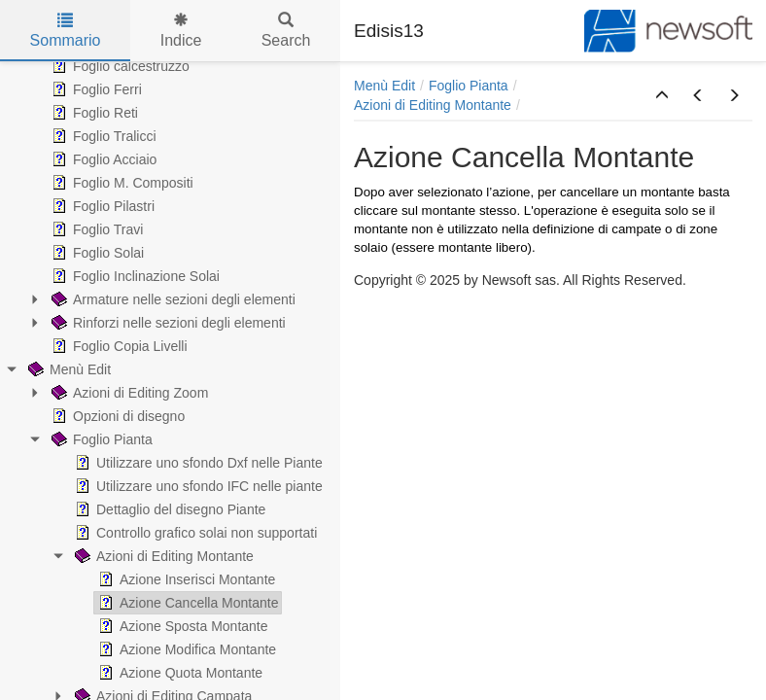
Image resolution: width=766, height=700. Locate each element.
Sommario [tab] (66, 31)
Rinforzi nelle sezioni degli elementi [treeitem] (167, 323)
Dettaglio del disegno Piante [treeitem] (168, 509)
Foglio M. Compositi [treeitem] (121, 183)
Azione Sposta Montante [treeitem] (181, 626)
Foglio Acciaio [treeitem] (102, 159)
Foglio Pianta (469, 86)
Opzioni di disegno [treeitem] (116, 416)
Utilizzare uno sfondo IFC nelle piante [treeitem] (197, 486)
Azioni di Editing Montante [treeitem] (162, 556)
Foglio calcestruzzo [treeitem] (119, 66)
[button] (662, 96)
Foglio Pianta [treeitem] (100, 439)
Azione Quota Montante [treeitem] (178, 673)
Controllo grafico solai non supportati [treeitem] (194, 533)
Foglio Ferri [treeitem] (95, 89)
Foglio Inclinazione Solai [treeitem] (134, 276)
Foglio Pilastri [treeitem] (101, 206)
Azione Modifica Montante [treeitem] (185, 649)
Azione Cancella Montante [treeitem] (186, 603)
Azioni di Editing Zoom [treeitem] (128, 393)
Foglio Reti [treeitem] (93, 113)
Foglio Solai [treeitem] (96, 253)
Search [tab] (286, 31)
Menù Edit (384, 86)
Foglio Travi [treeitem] (95, 229)
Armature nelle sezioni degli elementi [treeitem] (172, 299)
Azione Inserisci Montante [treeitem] (185, 579)
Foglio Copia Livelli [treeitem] (118, 346)
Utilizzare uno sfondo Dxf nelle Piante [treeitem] (197, 463)
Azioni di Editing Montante (433, 105)
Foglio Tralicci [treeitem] (102, 136)
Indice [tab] (181, 31)
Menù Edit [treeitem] (68, 369)
